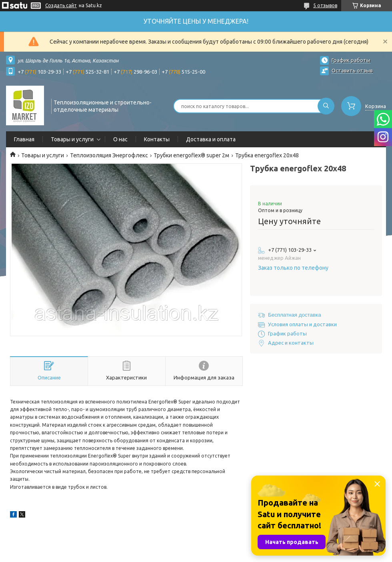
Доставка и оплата (211, 139)
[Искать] (326, 106)
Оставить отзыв (352, 70)
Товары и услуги (72, 139)
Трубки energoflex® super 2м (191, 155)
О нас (120, 139)
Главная (24, 139)
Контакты (157, 139)
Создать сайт (61, 5)
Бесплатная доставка (295, 315)
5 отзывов (325, 5)
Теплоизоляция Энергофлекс (109, 155)
